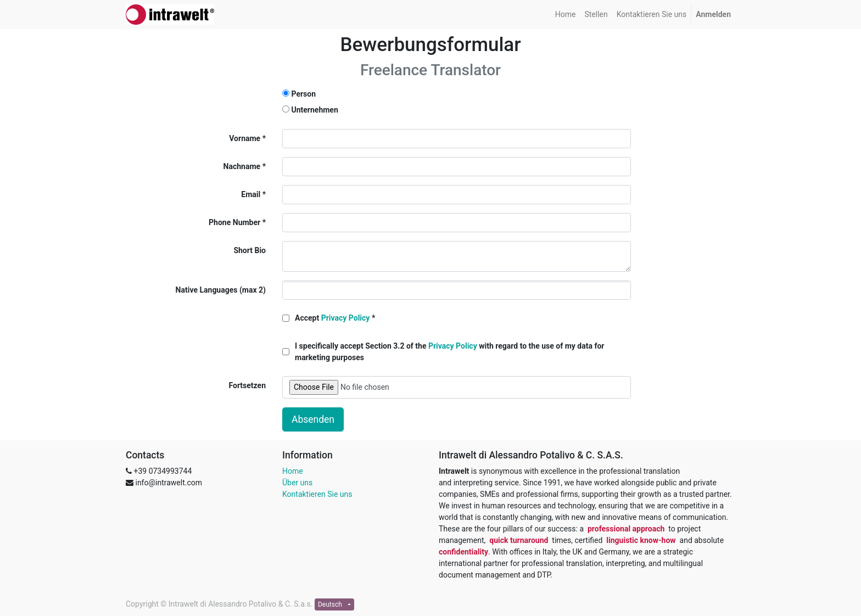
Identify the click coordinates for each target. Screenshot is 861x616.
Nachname (242, 166)
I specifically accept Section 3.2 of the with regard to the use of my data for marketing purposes (449, 352)
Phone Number (234, 222)
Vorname (245, 138)
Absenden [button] (313, 419)
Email (251, 194)
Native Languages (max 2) (221, 290)
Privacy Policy (346, 318)
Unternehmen (314, 110)
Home (293, 471)
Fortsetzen (247, 385)
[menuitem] (566, 15)
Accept (332, 318)
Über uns (297, 483)
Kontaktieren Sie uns (317, 494)
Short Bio (250, 250)
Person (303, 94)
